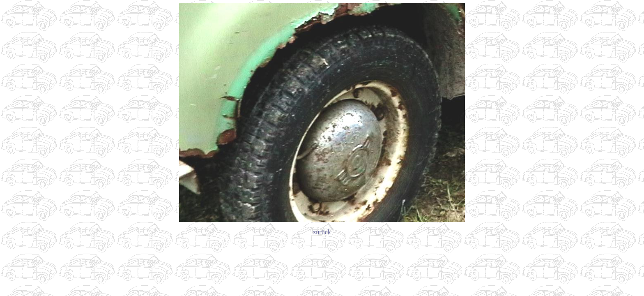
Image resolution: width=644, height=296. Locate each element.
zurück (322, 232)
